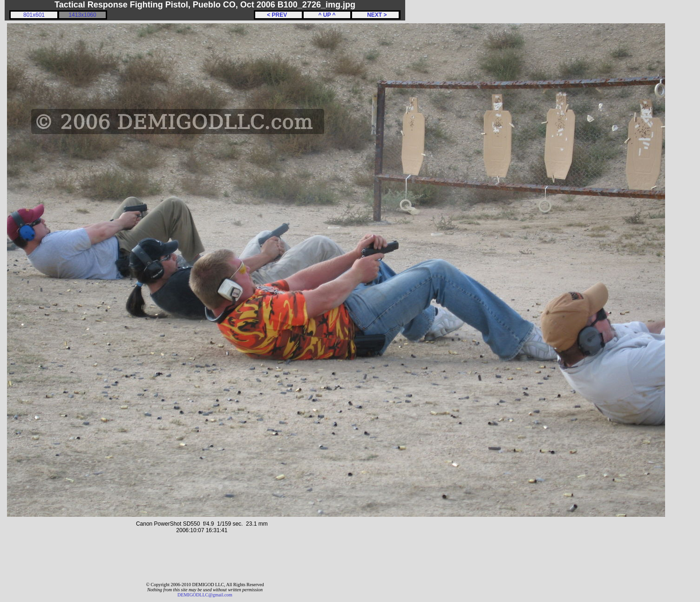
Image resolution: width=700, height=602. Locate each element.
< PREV (279, 15)
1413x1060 (82, 15)
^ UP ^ (327, 15)
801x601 (34, 15)
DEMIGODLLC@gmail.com (205, 595)
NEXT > (375, 15)
